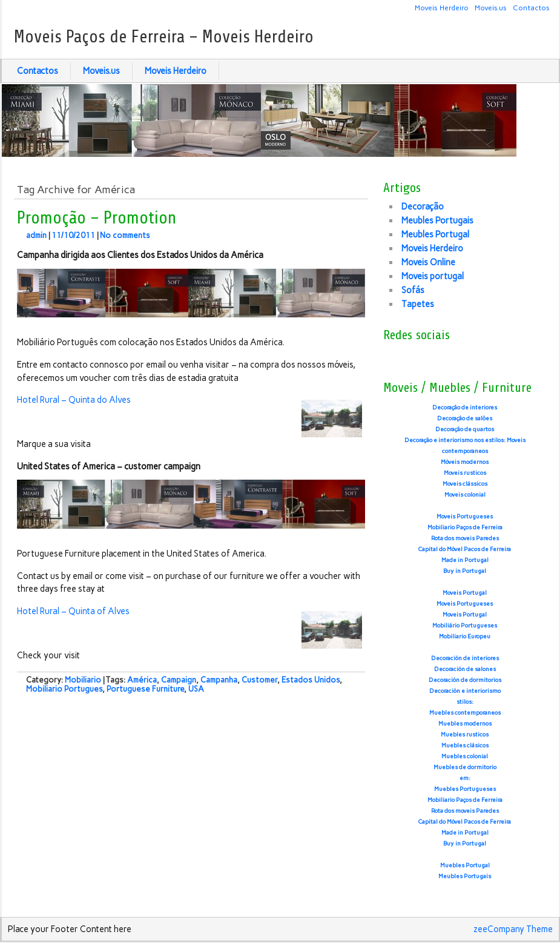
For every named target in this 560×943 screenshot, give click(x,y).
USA (196, 689)
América (142, 680)
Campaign (179, 680)
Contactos (531, 8)
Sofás (413, 290)
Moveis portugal (433, 276)
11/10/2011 (73, 235)
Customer (259, 680)
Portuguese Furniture (145, 689)
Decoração (423, 207)
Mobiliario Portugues (64, 689)
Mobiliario (83, 680)
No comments (125, 235)
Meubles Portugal (435, 234)
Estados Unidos (311, 680)
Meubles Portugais (437, 220)
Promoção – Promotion (97, 218)
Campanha (219, 680)
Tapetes (418, 304)
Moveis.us (491, 8)
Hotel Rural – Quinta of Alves (73, 611)
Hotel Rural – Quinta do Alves (74, 400)
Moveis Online (428, 262)
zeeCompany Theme (513, 929)
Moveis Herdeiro (442, 8)
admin (36, 235)
